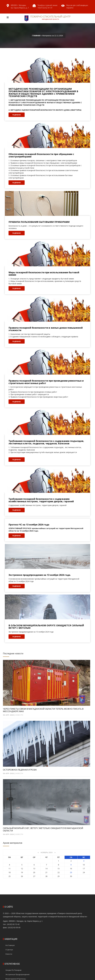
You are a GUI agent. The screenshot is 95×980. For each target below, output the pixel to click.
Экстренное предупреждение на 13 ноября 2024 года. (40, 575)
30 (71, 876)
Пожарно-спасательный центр (47, 18)
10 (84, 865)
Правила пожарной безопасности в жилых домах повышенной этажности (46, 329)
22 (59, 872)
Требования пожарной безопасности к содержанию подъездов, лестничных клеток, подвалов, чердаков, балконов (46, 442)
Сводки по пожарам (13, 970)
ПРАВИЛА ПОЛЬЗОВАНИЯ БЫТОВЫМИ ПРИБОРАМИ (39, 222)
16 (71, 869)
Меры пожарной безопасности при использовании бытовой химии (44, 274)
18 (10, 872)
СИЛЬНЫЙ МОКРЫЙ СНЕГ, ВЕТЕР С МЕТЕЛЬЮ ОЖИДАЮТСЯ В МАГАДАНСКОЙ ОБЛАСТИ (43, 829)
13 (34, 869)
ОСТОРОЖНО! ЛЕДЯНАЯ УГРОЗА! (20, 770)
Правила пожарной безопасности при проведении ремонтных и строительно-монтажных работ (46, 382)
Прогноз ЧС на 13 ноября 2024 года (29, 525)
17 (84, 869)
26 (22, 876)
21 (46, 872)
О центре (9, 950)
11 (10, 869)
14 (46, 869)
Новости (19, 715)
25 (10, 876)
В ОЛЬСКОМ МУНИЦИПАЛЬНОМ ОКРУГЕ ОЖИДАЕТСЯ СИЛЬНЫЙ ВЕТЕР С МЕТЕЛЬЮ (46, 627)
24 (84, 872)
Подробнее (17, 115)
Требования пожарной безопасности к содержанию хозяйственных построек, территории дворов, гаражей (41, 500)
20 (34, 872)
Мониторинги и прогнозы (16, 979)
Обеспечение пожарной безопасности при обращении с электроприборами (41, 155)
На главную (10, 945)
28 (46, 876)
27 (34, 876)
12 (22, 869)
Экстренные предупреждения (17, 974)
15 (59, 869)
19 (22, 872)
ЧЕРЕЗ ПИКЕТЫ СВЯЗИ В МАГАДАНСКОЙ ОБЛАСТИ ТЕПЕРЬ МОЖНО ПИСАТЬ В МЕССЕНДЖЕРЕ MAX (43, 710)
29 (59, 876)
